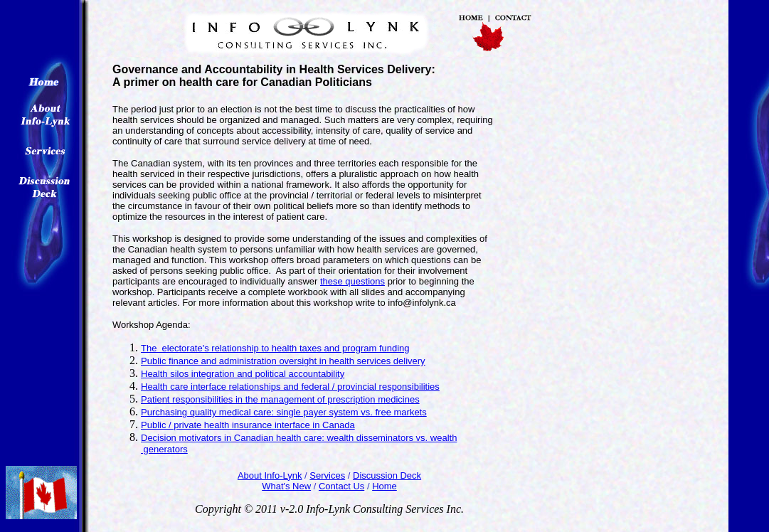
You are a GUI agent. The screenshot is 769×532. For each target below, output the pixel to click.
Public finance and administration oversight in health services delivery (283, 361)
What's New (286, 486)
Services (327, 475)
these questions (352, 281)
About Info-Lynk (270, 475)
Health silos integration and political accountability (243, 374)
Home (384, 486)
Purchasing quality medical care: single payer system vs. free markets (284, 412)
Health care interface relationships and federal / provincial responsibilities (290, 387)
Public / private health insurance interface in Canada (248, 425)
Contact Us (341, 486)
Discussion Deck (387, 475)
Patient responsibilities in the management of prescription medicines (280, 399)
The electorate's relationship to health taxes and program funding (275, 348)
